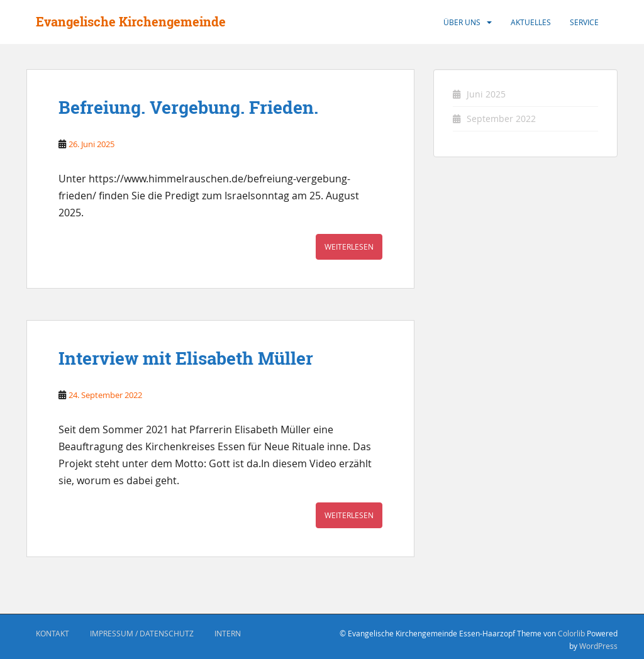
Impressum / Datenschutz (142, 633)
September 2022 (501, 119)
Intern (228, 633)
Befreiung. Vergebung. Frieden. (188, 108)
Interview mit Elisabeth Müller (186, 358)
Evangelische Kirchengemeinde (131, 22)
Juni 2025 (486, 94)
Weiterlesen (349, 246)
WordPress (598, 646)
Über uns (462, 22)
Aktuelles (531, 22)
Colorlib (571, 633)
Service (584, 22)
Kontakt (53, 633)
